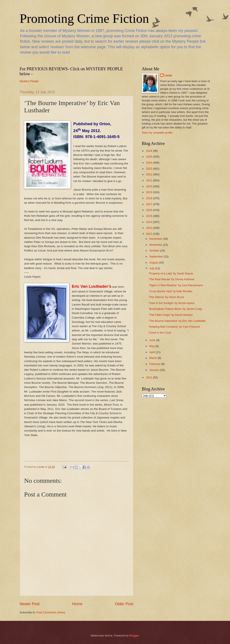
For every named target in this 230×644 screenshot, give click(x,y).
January (155, 370)
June (153, 340)
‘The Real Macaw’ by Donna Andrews (172, 279)
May (152, 346)
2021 (149, 180)
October (155, 251)
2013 (149, 228)
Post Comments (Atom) (51, 612)
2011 (149, 377)
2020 (149, 186)
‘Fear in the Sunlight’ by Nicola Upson (172, 303)
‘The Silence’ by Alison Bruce (167, 297)
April (153, 352)
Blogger (134, 636)
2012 (149, 234)
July (152, 268)
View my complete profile (157, 133)
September (157, 257)
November (156, 245)
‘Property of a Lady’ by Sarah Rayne (171, 273)
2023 (149, 169)
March (154, 358)
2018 (149, 198)
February (155, 364)
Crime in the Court (160, 333)
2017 (149, 204)
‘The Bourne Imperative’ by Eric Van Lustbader (177, 321)
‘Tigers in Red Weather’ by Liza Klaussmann (176, 285)
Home (77, 604)
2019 (149, 192)
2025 (149, 157)
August (154, 263)
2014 (149, 222)
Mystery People (29, 81)
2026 (149, 151)
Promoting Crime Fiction (84, 18)
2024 (149, 163)
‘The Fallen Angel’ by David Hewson (171, 315)
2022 (149, 174)
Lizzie (168, 75)
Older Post (124, 604)
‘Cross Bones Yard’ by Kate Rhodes (171, 291)
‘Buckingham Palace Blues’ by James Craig (175, 309)
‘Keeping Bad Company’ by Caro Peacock (174, 327)
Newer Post (30, 604)
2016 (149, 210)
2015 (149, 216)
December (156, 239)
